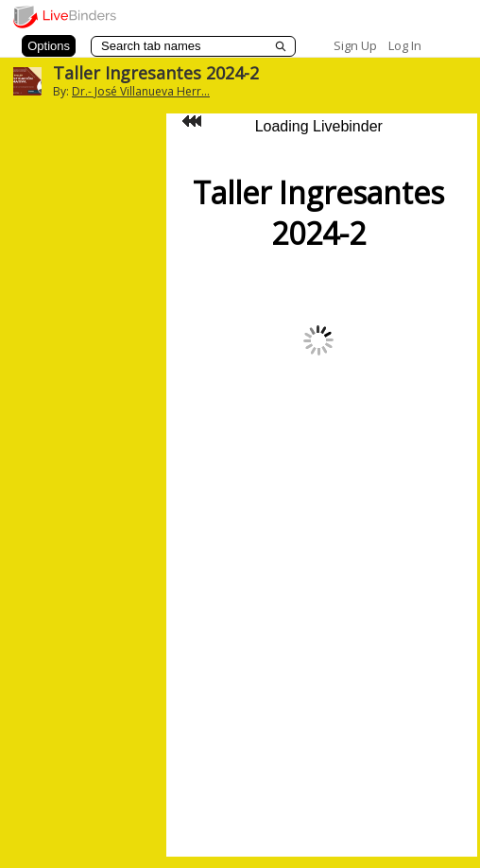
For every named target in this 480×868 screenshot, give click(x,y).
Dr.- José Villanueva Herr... (141, 91)
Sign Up (355, 45)
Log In (405, 45)
